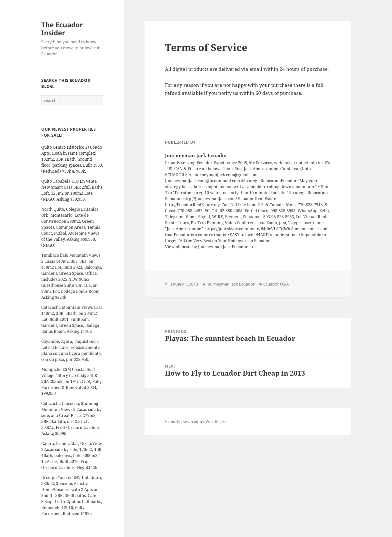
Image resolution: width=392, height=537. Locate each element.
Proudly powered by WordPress (196, 421)
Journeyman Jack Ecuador (231, 284)
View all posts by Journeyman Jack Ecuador (207, 247)
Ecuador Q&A (276, 284)
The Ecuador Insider (62, 29)
